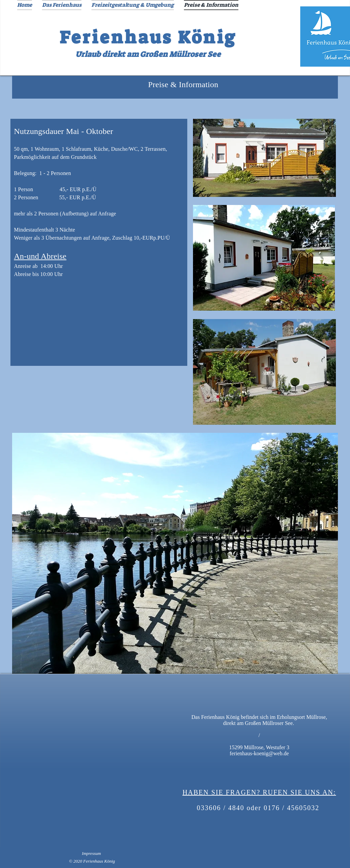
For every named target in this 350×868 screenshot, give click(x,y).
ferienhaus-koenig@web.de (259, 753)
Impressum (92, 853)
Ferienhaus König (148, 38)
